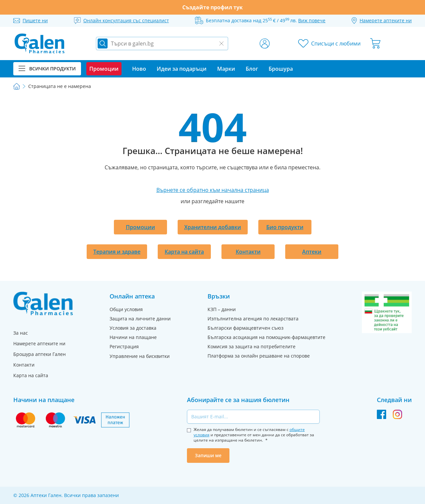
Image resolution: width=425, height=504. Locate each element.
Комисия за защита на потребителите (252, 346)
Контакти (248, 252)
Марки (226, 69)
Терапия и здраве (117, 252)
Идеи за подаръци (182, 69)
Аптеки (312, 252)
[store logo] (40, 43)
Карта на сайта (184, 252)
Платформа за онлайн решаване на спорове (259, 356)
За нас (21, 333)
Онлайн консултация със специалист (126, 20)
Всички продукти (47, 69)
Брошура (281, 69)
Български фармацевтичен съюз (246, 328)
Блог (252, 69)
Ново (139, 69)
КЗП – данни (222, 309)
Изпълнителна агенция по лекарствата (253, 319)
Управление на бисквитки (140, 356)
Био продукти (285, 227)
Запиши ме (208, 455)
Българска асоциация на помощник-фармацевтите (266, 337)
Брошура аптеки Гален (40, 354)
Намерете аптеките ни (39, 343)
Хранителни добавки (213, 227)
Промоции (140, 227)
